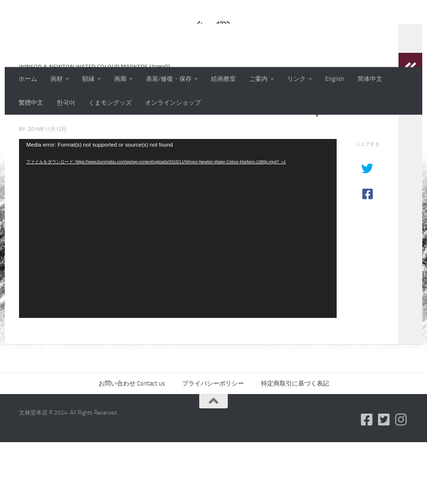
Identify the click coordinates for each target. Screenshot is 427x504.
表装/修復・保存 (169, 79)
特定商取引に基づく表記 (295, 445)
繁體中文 (31, 103)
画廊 (120, 79)
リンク (296, 79)
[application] (178, 290)
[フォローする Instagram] (401, 482)
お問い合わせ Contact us (132, 445)
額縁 (88, 79)
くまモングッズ (110, 103)
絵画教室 (223, 79)
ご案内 (258, 79)
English (335, 79)
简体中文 (370, 79)
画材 (57, 79)
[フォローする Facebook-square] (367, 482)
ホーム (28, 79)
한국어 (66, 103)
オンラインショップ (173, 103)
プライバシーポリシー (213, 445)
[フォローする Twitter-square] (384, 482)
